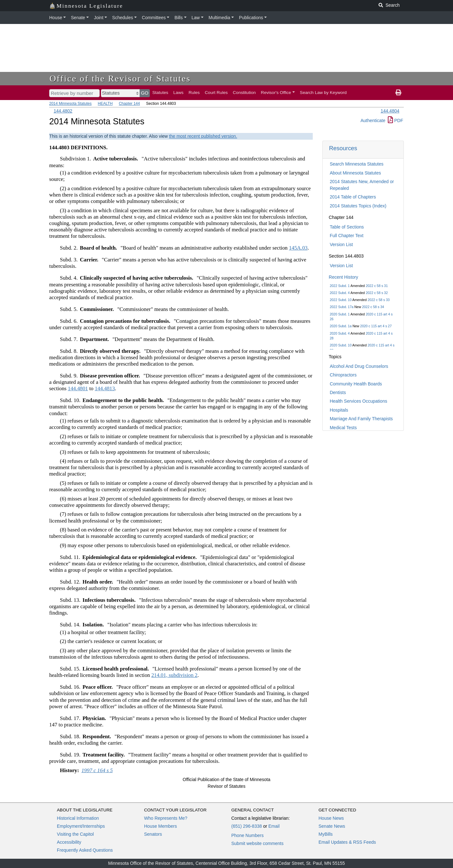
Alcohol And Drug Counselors (359, 366)
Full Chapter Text (347, 236)
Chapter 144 (129, 104)
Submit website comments (257, 843)
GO (145, 93)
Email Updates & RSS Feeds (347, 842)
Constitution (244, 93)
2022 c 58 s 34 (373, 307)
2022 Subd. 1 (340, 286)
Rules (194, 93)
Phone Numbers (247, 835)
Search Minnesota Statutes (357, 164)
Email (274, 826)
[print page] (398, 93)
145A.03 (298, 248)
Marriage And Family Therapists (361, 419)
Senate (78, 18)
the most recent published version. (203, 136)
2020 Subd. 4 (340, 333)
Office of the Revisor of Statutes (120, 78)
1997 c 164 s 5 (97, 770)
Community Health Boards (356, 384)
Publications (251, 18)
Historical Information (78, 818)
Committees (154, 18)
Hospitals (339, 410)
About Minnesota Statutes (355, 173)
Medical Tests (343, 428)
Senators (153, 834)
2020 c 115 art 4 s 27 (376, 326)
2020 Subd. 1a (341, 326)
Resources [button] (343, 148)
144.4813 (105, 388)
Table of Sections (347, 227)
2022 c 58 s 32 (377, 293)
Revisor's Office (276, 93)
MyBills (326, 834)
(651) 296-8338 (247, 826)
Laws (179, 93)
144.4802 (63, 111)
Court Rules (216, 93)
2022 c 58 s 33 (379, 300)
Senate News (332, 826)
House (56, 18)
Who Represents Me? (166, 818)
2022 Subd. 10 (341, 300)
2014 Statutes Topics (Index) (358, 206)
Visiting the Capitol (75, 834)
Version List (341, 244)
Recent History (343, 277)
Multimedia (219, 18)
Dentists (338, 392)
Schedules (123, 18)
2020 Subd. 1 (340, 314)
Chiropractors (343, 375)
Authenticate (373, 120)
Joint (99, 18)
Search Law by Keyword (323, 93)
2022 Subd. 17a (342, 307)
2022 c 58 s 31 (377, 286)
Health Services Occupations (358, 401)
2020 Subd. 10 (341, 345)
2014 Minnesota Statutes (70, 104)
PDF (395, 120)
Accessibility (69, 842)
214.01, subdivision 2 (175, 675)
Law (196, 18)
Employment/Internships (81, 826)
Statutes (160, 93)
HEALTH (105, 104)
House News (331, 818)
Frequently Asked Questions (85, 850)
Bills (179, 18)
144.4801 (78, 388)
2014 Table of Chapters (353, 197)
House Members (161, 826)
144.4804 (390, 111)
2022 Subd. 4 (340, 293)
